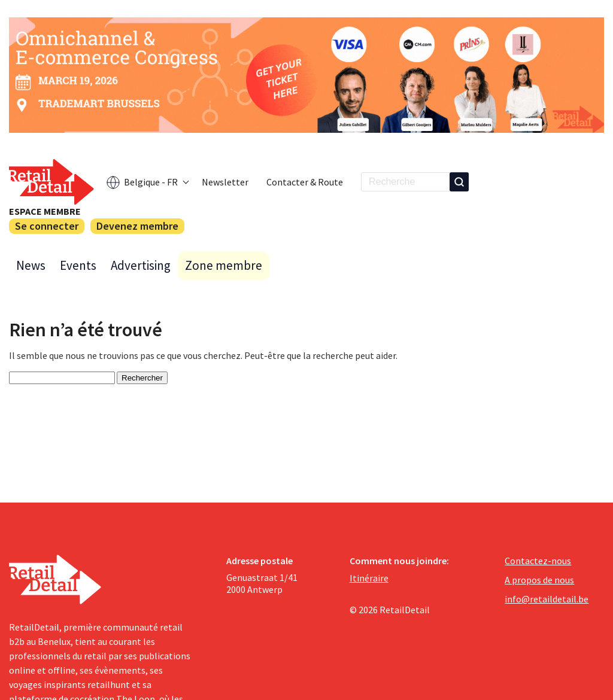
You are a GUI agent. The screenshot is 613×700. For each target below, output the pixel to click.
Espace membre (45, 211)
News (31, 265)
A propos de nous (539, 580)
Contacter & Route (305, 182)
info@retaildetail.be (547, 599)
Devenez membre (137, 226)
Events (78, 265)
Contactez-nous (538, 561)
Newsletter (225, 182)
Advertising (141, 265)
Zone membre (224, 265)
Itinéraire (369, 578)
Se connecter (47, 226)
